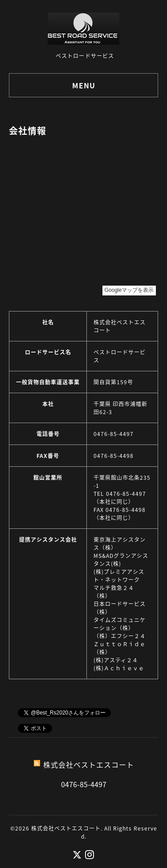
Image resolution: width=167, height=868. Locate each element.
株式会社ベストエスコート (66, 828)
